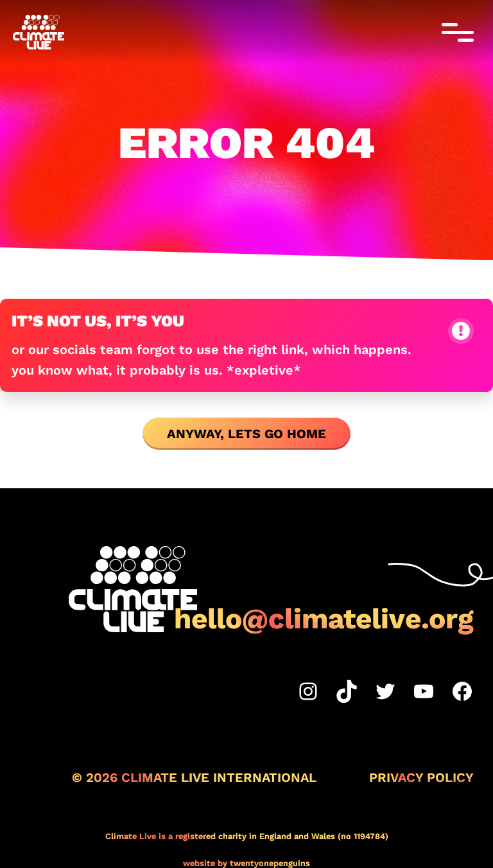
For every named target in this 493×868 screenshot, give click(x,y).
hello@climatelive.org (324, 619)
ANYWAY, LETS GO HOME (246, 434)
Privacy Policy (421, 777)
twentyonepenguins (270, 863)
